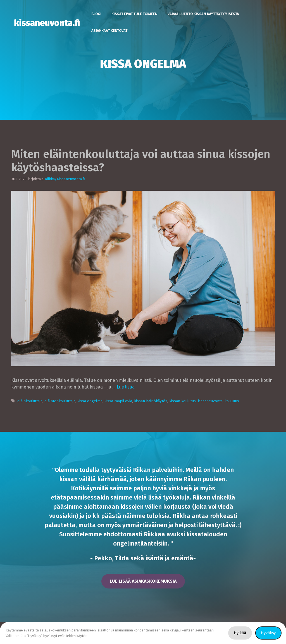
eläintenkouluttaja (60, 401)
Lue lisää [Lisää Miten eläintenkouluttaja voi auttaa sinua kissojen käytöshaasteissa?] (126, 387)
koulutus (232, 401)
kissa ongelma (90, 401)
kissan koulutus (183, 401)
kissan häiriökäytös (151, 401)
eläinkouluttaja (30, 401)
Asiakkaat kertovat (109, 31)
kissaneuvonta (210, 401)
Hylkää (240, 633)
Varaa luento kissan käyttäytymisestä (203, 14)
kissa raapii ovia (118, 401)
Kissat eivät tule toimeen (134, 14)
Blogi (96, 14)
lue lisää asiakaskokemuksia (143, 581)
